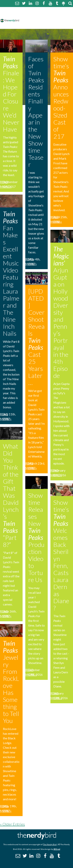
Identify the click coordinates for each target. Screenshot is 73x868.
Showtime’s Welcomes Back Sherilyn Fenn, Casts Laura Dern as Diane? (61, 555)
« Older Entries (12, 824)
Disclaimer (58, 15)
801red (57, 849)
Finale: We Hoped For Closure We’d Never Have (11, 94)
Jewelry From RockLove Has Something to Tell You (11, 682)
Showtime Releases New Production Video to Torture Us (36, 537)
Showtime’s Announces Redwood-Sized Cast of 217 (61, 97)
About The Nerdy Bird (38, 10)
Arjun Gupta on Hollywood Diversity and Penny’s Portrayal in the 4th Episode (61, 312)
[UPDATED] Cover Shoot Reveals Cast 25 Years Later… (36, 337)
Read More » (6, 184)
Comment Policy (34, 15)
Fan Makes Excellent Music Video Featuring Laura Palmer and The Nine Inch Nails (11, 274)
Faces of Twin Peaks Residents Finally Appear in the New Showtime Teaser (36, 112)
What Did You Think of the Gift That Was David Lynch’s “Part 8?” (11, 495)
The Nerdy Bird (50, 844)
